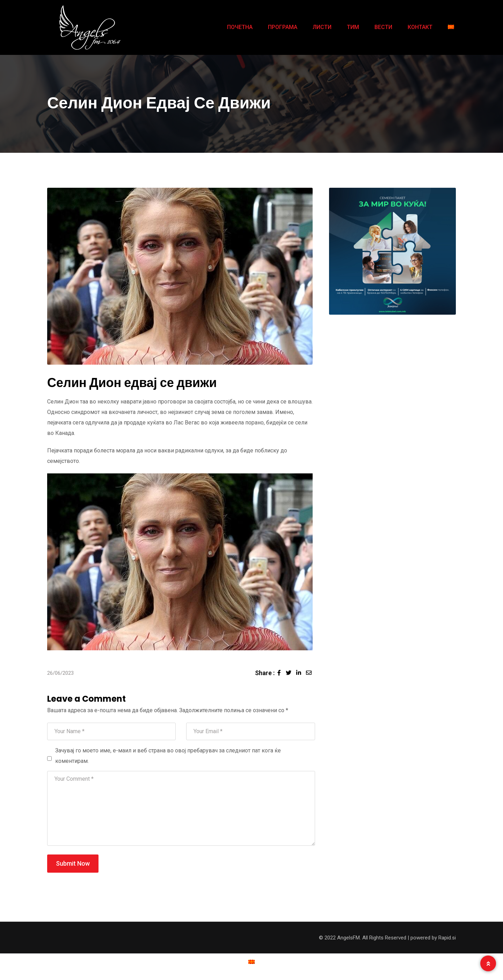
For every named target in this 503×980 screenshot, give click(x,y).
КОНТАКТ (420, 27)
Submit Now (73, 863)
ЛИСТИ (322, 27)
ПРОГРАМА (283, 27)
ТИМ (353, 27)
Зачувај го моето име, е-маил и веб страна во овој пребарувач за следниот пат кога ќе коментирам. (168, 756)
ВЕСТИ (383, 27)
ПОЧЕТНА (240, 27)
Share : (265, 673)
